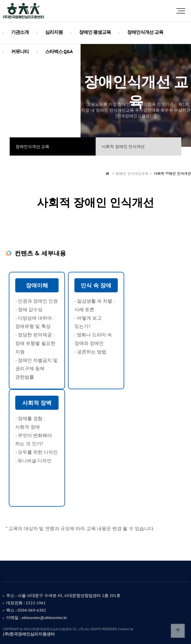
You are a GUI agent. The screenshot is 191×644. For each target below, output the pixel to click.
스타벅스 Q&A (59, 51)
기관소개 (20, 32)
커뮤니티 (20, 51)
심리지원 (54, 32)
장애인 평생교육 (95, 32)
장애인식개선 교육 (145, 32)
